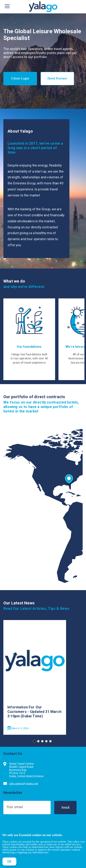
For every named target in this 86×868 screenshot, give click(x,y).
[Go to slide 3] (42, 741)
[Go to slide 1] (34, 741)
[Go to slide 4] (46, 741)
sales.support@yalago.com (24, 783)
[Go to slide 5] (50, 741)
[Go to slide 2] (38, 741)
